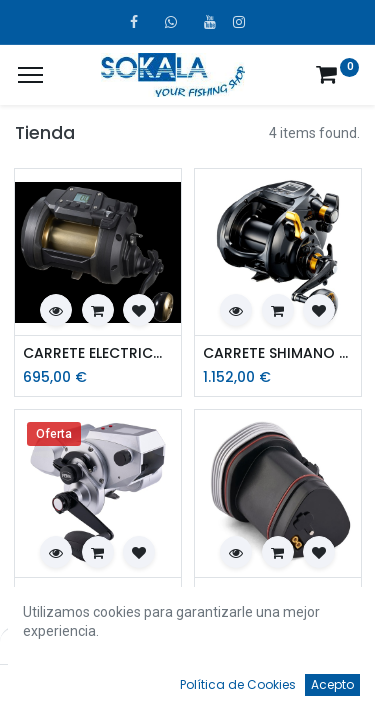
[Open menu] (188, 691)
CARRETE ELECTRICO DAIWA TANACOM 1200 (98, 353)
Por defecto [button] (285, 645)
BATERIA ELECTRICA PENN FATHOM (278, 595)
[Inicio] (66, 686)
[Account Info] (310, 686)
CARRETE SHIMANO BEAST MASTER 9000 (278, 353)
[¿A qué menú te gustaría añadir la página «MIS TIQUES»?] (30, 75)
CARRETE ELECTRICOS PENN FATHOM (98, 595)
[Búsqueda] (127, 686)
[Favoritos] (248, 686)
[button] (56, 310)
